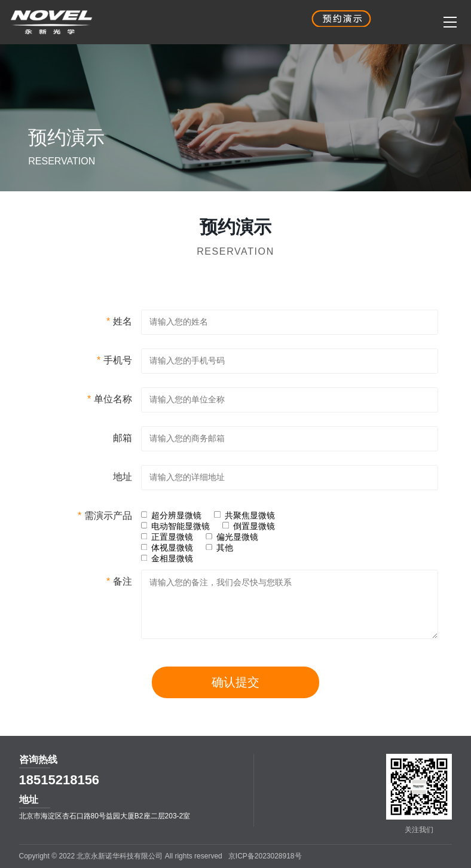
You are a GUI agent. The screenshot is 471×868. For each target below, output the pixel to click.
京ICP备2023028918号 (265, 856)
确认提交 (235, 701)
